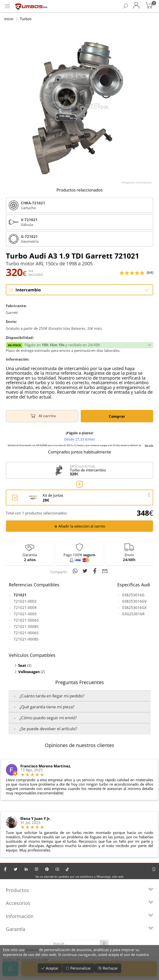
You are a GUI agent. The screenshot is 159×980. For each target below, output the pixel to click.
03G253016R (133, 614)
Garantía (79, 930)
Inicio (9, 19)
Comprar (117, 416)
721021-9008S (26, 639)
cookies (32, 950)
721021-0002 (25, 601)
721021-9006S (26, 633)
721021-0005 (25, 614)
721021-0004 (25, 607)
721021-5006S (26, 620)
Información (79, 916)
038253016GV (134, 601)
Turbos (26, 19)
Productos (79, 890)
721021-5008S (26, 626)
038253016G (133, 595)
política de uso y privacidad (26, 959)
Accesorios (79, 904)
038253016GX (134, 607)
